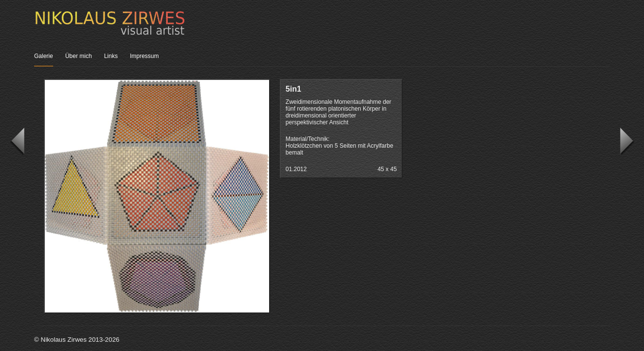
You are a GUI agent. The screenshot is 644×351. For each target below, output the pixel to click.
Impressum (144, 56)
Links (111, 56)
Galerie (44, 56)
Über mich (79, 56)
